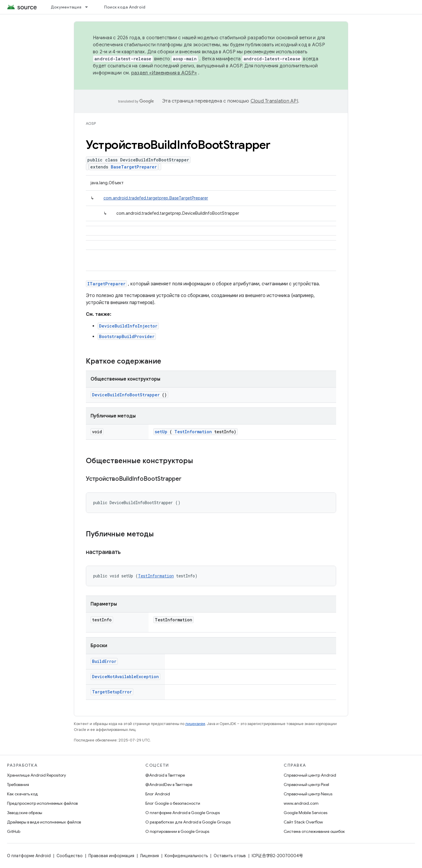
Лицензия (149, 856)
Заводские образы (25, 813)
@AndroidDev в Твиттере (169, 785)
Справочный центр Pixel (306, 785)
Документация (66, 7)
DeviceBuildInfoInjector (128, 326)
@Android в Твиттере (165, 775)
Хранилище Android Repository (36, 775)
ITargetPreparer (106, 284)
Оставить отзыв (230, 856)
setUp (161, 432)
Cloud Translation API (274, 101)
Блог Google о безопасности (173, 803)
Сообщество (70, 856)
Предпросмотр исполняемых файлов (42, 803)
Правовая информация (111, 856)
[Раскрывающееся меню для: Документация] (89, 7)
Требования (18, 785)
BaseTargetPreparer (134, 167)
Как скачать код (23, 794)
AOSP (91, 123)
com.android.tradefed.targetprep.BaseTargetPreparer (156, 198)
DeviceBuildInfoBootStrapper (126, 395)
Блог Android (158, 794)
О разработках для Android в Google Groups (188, 822)
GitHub (14, 831)
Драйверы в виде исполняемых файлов (44, 822)
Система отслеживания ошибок (314, 831)
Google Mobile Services (306, 813)
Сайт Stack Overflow (303, 822)
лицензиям (195, 724)
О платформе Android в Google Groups (183, 813)
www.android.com (301, 803)
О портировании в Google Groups (177, 831)
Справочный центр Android (310, 775)
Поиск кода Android (125, 7)
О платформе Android (29, 856)
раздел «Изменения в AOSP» (164, 73)
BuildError (104, 661)
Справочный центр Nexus (308, 794)
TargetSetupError (112, 692)
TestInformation (193, 432)
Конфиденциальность (186, 856)
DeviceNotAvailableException (125, 677)
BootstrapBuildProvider (127, 336)
